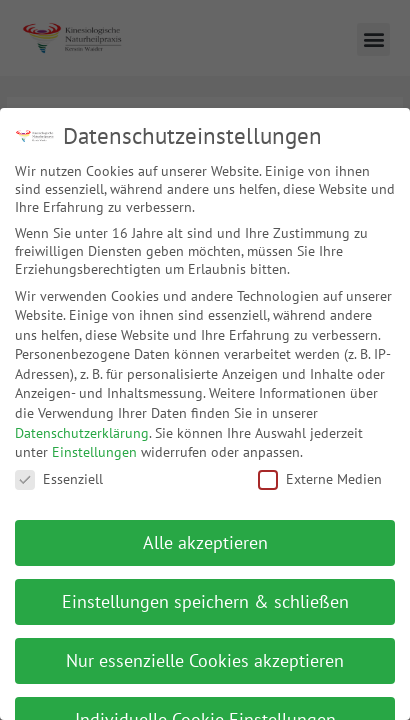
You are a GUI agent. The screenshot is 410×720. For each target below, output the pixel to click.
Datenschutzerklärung (82, 423)
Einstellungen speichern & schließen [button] (205, 591)
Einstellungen (94, 442)
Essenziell (59, 469)
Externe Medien (320, 469)
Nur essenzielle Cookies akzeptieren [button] (205, 650)
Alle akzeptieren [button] (205, 532)
